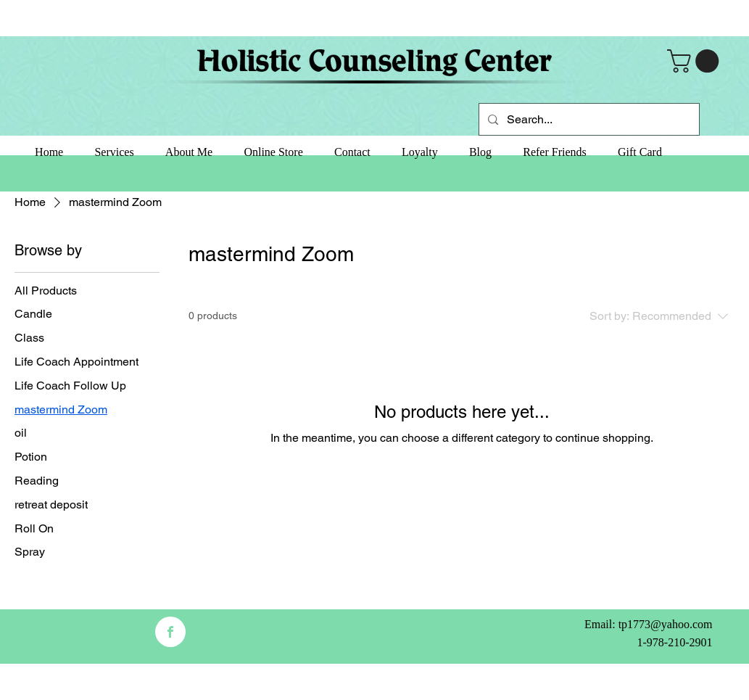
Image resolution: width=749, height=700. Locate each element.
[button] (696, 61)
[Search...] (588, 119)
